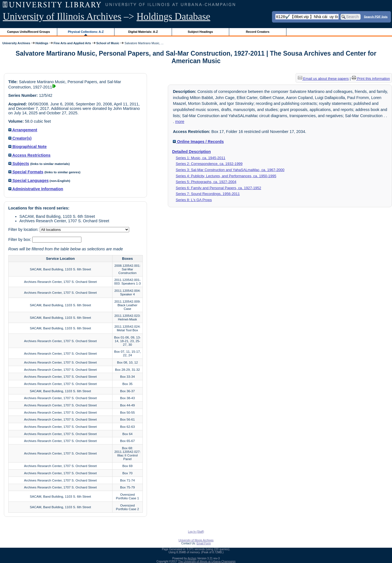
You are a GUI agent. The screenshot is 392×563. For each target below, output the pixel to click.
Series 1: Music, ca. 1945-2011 (201, 158)
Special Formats (26, 172)
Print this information (371, 79)
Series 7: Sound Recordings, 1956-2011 (208, 194)
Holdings (42, 43)
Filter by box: (20, 239)
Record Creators (258, 32)
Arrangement (23, 130)
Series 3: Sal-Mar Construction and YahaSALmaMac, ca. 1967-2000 (230, 170)
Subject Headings (200, 32)
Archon (192, 558)
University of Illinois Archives (62, 17)
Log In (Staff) (196, 532)
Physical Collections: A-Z (86, 32)
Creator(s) (20, 138)
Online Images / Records (198, 142)
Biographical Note (28, 147)
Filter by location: (24, 229)
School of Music (108, 43)
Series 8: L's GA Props (194, 200)
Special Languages (28, 181)
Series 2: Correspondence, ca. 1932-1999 (209, 164)
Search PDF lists (376, 16)
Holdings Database (173, 17)
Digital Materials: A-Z (143, 32)
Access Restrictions (29, 155)
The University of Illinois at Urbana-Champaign (207, 561)
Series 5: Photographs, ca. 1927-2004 (206, 182)
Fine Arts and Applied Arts (72, 43)
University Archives (16, 43)
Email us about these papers (323, 79)
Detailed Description (192, 152)
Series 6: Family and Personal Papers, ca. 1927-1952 (219, 188)
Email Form (204, 543)
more (180, 122)
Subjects (19, 164)
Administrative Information (36, 189)
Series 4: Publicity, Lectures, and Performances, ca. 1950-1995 (226, 176)
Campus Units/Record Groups (29, 32)
